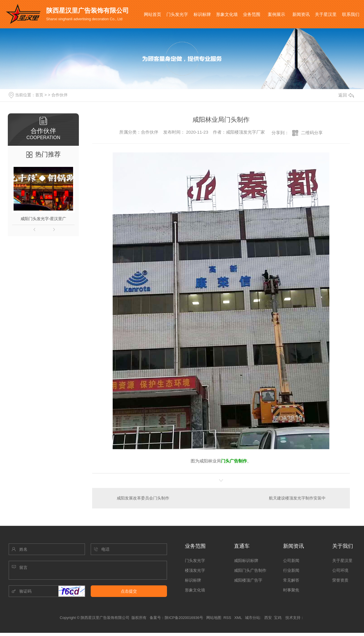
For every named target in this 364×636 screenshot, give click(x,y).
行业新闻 (291, 570)
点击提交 (129, 591)
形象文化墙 (227, 14)
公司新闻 (291, 561)
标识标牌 (202, 14)
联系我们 (351, 14)
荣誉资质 (340, 580)
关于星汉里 (326, 14)
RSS (228, 618)
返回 (346, 95)
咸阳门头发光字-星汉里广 (43, 219)
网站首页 (153, 14)
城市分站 (252, 618)
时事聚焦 (291, 590)
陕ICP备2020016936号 (184, 618)
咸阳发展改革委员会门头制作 (143, 498)
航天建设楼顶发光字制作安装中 (297, 498)
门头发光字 (177, 14)
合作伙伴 (60, 95)
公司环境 (340, 570)
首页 (39, 95)
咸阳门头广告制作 (250, 570)
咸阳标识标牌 (246, 561)
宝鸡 (278, 618)
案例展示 (276, 14)
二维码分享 (312, 133)
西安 (268, 618)
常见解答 (291, 580)
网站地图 (214, 618)
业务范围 (252, 14)
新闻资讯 (301, 14)
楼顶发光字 (195, 570)
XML (239, 618)
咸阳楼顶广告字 (248, 580)
